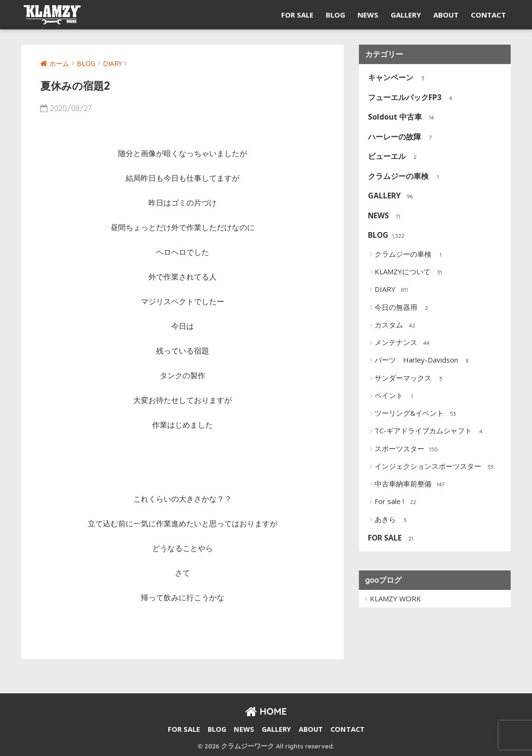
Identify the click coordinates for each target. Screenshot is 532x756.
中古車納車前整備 (410, 485)
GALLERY (406, 15)
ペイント (396, 396)
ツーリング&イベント (417, 414)
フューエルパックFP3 (411, 98)
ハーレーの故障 (401, 137)
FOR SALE (297, 15)
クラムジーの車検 (405, 177)
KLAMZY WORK (395, 598)
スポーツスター (407, 449)
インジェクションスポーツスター (435, 467)
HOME (266, 711)
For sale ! (397, 502)
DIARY (392, 290)
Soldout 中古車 (401, 117)
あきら (393, 520)
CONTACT (488, 15)
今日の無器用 (403, 308)
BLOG (335, 15)
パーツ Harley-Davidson (424, 361)
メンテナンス (403, 343)
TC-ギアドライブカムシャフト (431, 431)
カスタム (396, 326)
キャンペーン (397, 78)
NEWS (368, 15)
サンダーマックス (410, 378)
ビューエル (393, 157)
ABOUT (446, 15)
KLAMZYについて (410, 272)
